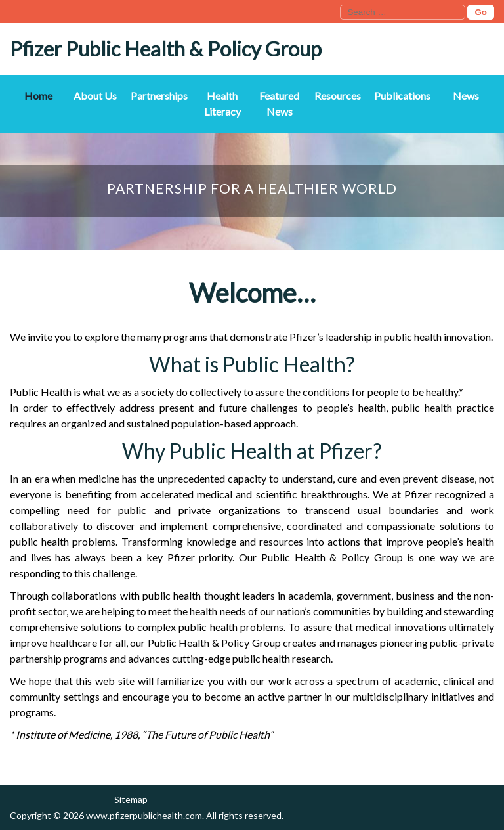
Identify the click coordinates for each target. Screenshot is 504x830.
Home (38, 96)
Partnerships (159, 96)
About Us (95, 96)
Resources (338, 96)
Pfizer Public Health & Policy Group (166, 49)
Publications (402, 96)
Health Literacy (222, 103)
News (466, 96)
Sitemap (131, 799)
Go (481, 12)
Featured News (279, 103)
